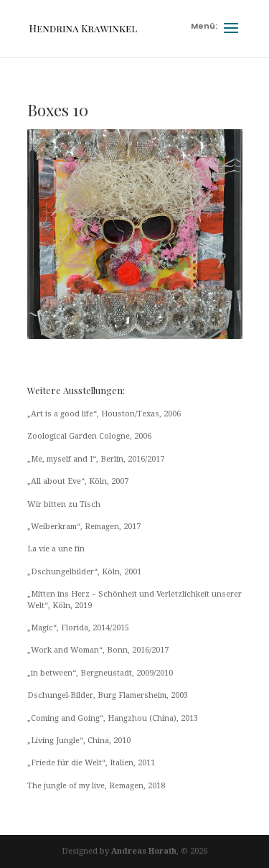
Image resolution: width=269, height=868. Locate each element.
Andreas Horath (144, 851)
